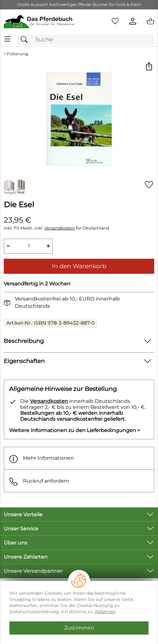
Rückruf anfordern (39, 481)
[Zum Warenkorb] (150, 21)
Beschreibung (24, 341)
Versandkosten (60, 228)
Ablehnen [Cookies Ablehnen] (105, 612)
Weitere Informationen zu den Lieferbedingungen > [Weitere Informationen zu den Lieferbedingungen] (75, 430)
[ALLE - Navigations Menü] (7, 39)
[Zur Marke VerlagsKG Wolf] (14, 187)
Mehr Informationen (42, 458)
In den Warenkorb (79, 266)
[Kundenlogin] (133, 21)
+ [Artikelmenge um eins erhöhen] (48, 246)
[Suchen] (26, 40)
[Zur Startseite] (39, 21)
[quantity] (28, 246)
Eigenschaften (24, 361)
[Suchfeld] (86, 40)
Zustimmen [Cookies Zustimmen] (79, 628)
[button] (149, 67)
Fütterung (17, 54)
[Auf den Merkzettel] (149, 184)
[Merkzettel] (115, 21)
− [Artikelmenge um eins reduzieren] (8, 246)
